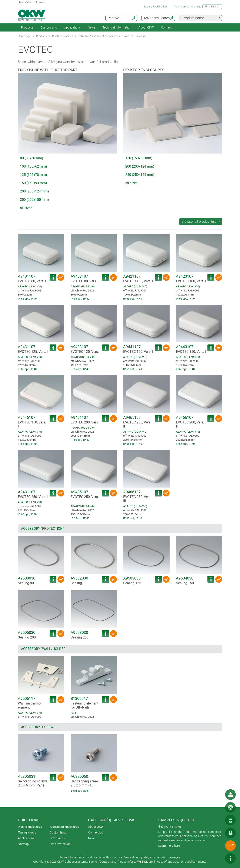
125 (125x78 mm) (34, 175)
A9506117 (27, 698)
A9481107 (27, 492)
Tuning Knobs (27, 832)
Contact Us (95, 832)
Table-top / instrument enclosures (98, 36)
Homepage (24, 36)
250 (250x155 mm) (34, 200)
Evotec (126, 36)
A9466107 (185, 417)
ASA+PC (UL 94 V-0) (30, 286)
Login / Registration (156, 7)
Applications (72, 27)
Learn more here (169, 846)
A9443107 (185, 347)
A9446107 (27, 417)
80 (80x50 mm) (32, 158)
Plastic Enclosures (30, 827)
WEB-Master (145, 862)
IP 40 (34, 299)
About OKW (96, 827)
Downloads (57, 838)
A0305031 (27, 776)
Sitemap (23, 844)
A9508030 (79, 632)
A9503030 (132, 578)
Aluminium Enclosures (64, 827)
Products (27, 27)
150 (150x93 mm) (34, 183)
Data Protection (60, 844)
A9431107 (27, 347)
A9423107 (185, 276)
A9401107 (27, 276)
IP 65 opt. (24, 299)
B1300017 (79, 698)
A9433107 (79, 347)
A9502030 (79, 578)
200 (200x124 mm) (34, 191)
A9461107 (79, 417)
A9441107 (132, 347)
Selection (141, 36)
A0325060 (79, 776)
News (92, 27)
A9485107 (79, 492)
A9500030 (27, 578)
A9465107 (132, 417)
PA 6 (73, 713)
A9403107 (79, 276)
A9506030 (27, 632)
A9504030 (185, 578)
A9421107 (132, 276)
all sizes (26, 208)
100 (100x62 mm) (34, 166)
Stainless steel (80, 791)
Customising (49, 27)
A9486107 (132, 492)
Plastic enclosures (63, 36)
